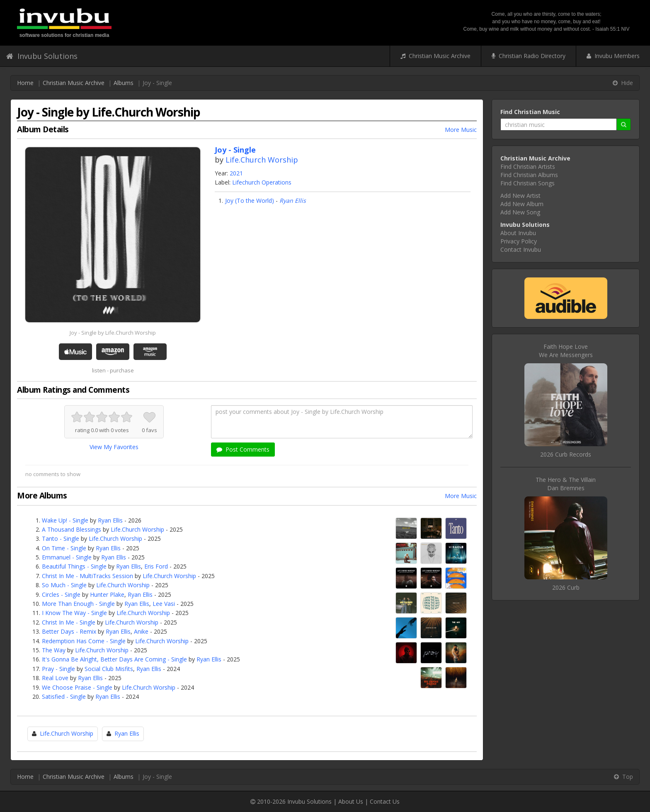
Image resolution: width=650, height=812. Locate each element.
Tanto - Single (61, 538)
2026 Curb (566, 587)
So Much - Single (64, 585)
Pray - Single (58, 669)
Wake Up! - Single (65, 520)
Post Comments (243, 449)
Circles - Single (61, 594)
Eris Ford (156, 566)
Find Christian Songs (528, 183)
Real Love (55, 678)
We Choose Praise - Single (77, 687)
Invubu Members (613, 56)
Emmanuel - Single (67, 557)
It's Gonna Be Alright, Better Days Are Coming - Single (114, 659)
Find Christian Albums (529, 175)
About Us (351, 801)
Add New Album (522, 204)
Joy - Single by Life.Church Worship (113, 333)
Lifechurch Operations (262, 182)
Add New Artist (520, 196)
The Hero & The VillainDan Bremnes (566, 484)
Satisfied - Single (64, 697)
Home (25, 83)
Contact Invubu (521, 249)
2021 (236, 173)
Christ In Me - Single (69, 622)
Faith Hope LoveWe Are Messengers (566, 351)
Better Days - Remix (69, 631)
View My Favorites (114, 447)
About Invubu (518, 233)
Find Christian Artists (528, 167)
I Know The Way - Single (74, 613)
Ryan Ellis (293, 201)
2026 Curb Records (566, 454)
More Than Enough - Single (78, 604)
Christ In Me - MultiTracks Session (87, 576)
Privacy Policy (519, 241)
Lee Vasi (164, 604)
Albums (124, 83)
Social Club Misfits (109, 669)
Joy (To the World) (250, 201)
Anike (141, 631)
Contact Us (385, 801)
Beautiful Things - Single (74, 566)
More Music (461, 130)
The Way (54, 650)
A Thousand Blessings (72, 529)
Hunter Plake (107, 594)
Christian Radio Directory (529, 56)
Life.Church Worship (262, 160)
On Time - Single (64, 548)
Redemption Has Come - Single (84, 641)
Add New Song (520, 212)
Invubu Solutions (42, 56)
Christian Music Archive (435, 56)
